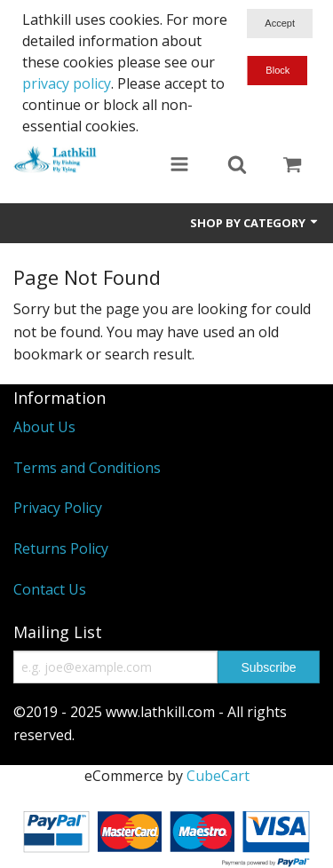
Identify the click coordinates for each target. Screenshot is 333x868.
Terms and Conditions (87, 468)
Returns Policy (61, 548)
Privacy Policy (58, 508)
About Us (44, 427)
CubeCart (218, 776)
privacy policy (67, 83)
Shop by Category (255, 223)
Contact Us (50, 589)
